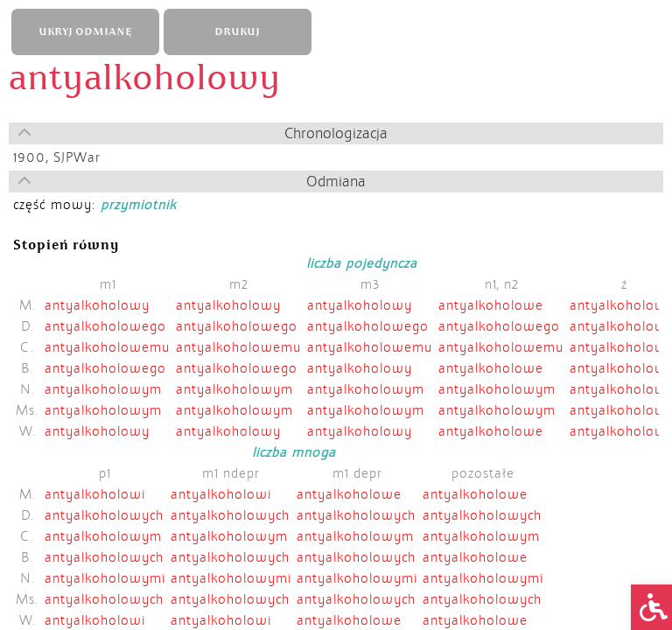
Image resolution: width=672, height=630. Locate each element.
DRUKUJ (237, 32)
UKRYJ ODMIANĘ (85, 32)
